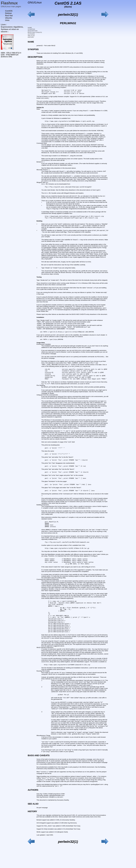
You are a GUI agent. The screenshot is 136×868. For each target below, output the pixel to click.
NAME (30, 28)
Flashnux (9, 3)
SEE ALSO (31, 36)
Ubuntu (9, 18)
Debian (8, 13)
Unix (7, 20)
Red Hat (9, 16)
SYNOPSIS (31, 29)
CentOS (9, 11)
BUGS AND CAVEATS (35, 32)
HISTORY (31, 37)
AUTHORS (31, 34)
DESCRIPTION (33, 31)
